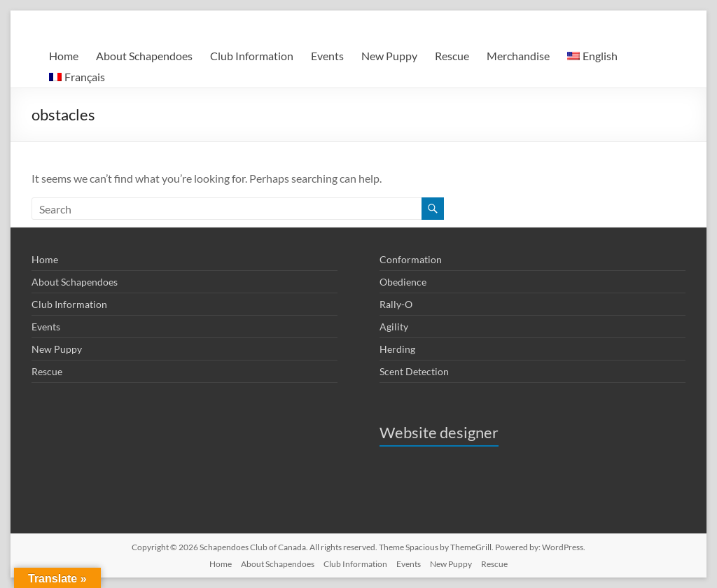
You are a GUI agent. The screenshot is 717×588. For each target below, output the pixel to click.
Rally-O (396, 304)
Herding (397, 349)
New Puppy (389, 56)
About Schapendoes (144, 56)
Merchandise (518, 56)
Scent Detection (414, 371)
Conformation (411, 259)
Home (64, 56)
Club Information (252, 56)
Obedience (403, 282)
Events (327, 56)
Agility (394, 327)
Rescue (452, 56)
